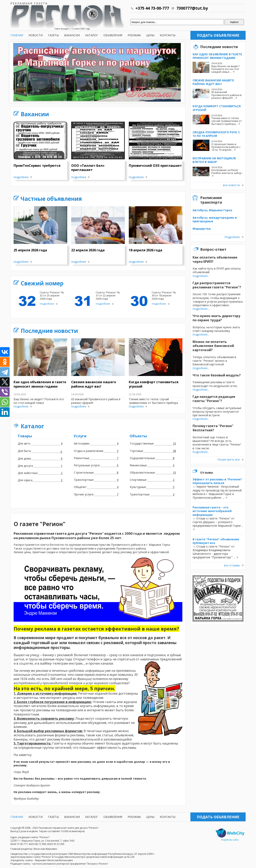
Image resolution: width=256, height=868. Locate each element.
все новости (231, 185)
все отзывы (232, 565)
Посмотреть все (229, 460)
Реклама (134, 35)
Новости (35, 35)
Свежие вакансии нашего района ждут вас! (213, 82)
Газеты (53, 35)
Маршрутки (202, 229)
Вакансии (72, 35)
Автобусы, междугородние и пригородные (215, 219)
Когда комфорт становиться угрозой (217, 108)
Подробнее (232, 237)
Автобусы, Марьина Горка (212, 210)
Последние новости (49, 331)
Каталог (92, 35)
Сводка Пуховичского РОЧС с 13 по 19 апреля (216, 134)
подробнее (21, 177)
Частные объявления (51, 199)
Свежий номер (42, 283)
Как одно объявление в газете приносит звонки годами (217, 56)
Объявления (113, 35)
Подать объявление (218, 35)
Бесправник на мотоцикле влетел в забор (214, 160)
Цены (150, 35)
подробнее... (201, 276)
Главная (17, 35)
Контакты (168, 35)
